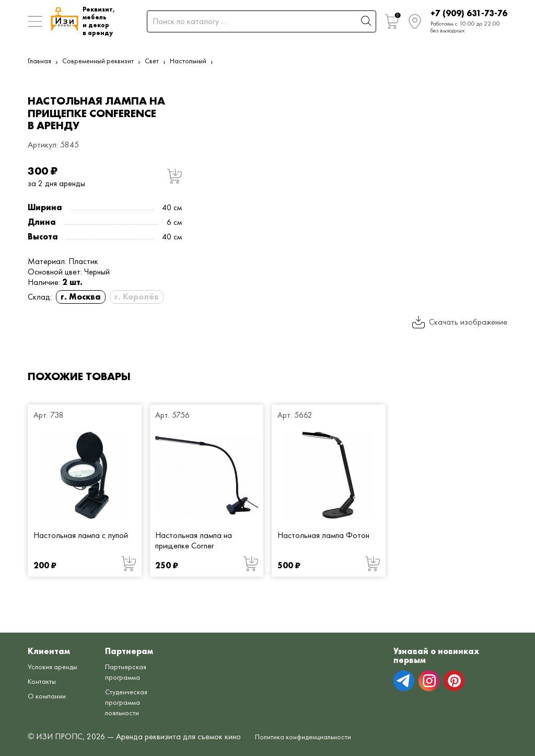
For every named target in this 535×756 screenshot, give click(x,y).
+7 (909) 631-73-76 (469, 13)
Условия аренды (56, 666)
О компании (49, 696)
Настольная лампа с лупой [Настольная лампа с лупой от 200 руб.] (81, 535)
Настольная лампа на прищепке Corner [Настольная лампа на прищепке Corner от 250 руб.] (194, 540)
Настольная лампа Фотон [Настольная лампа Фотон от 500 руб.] (323, 535)
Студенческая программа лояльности (136, 702)
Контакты (44, 681)
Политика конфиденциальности (311, 736)
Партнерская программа (135, 672)
